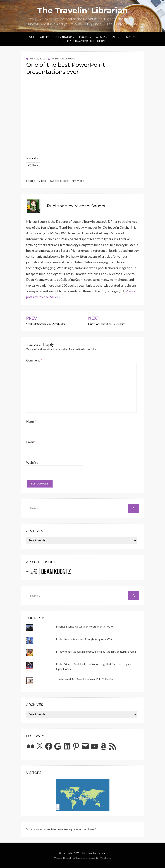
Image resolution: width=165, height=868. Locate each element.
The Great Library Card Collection (82, 41)
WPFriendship (80, 858)
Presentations (65, 37)
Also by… (102, 37)
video (43, 181)
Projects (85, 37)
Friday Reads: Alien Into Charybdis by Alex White (85, 639)
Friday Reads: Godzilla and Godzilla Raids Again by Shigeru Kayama (96, 652)
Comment (34, 360)
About (117, 37)
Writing (45, 37)
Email (31, 442)
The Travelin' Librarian (82, 10)
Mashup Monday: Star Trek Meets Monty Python (85, 626)
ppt (74, 181)
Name (31, 421)
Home (31, 37)
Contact (132, 37)
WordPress (105, 858)
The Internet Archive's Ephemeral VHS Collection (85, 679)
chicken (65, 181)
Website (32, 462)
